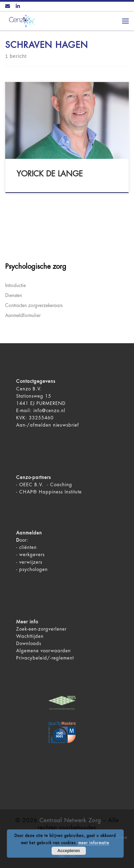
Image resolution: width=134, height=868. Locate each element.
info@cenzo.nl (49, 411)
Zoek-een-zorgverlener (41, 629)
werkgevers (32, 555)
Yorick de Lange (50, 174)
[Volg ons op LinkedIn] (18, 7)
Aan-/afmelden (34, 425)
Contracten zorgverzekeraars (34, 305)
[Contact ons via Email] (8, 7)
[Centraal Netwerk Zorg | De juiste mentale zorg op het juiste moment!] (21, 21)
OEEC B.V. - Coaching (46, 485)
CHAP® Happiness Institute (51, 492)
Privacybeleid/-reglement (45, 658)
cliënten (28, 547)
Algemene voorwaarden (43, 651)
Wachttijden (30, 636)
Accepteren (69, 851)
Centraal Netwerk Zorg (70, 820)
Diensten (14, 295)
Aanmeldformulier (23, 315)
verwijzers (31, 562)
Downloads (29, 644)
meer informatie (94, 843)
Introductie (15, 285)
